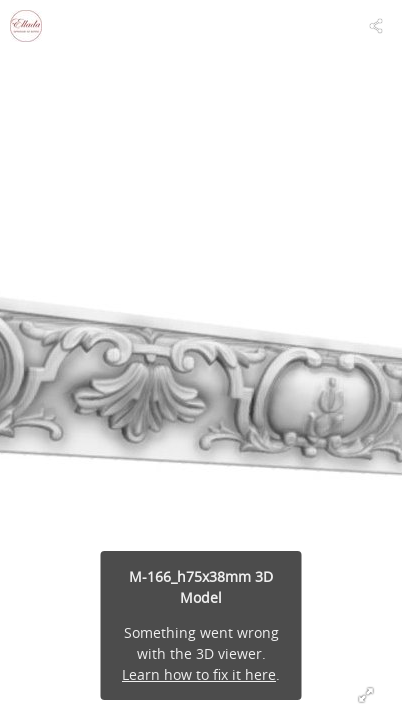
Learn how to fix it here (199, 674)
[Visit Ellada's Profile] (26, 26)
